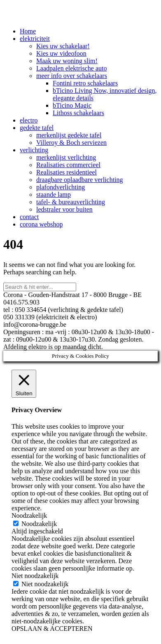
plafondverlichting (61, 187)
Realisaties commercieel (68, 165)
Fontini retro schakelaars (85, 83)
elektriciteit (35, 39)
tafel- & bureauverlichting (71, 202)
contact (29, 217)
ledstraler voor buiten (64, 209)
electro (29, 120)
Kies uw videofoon (61, 53)
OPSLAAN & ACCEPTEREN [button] (52, 629)
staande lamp (54, 195)
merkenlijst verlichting (66, 157)
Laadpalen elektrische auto (71, 68)
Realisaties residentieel (66, 172)
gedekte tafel (37, 128)
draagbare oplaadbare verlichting (80, 180)
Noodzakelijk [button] (29, 515)
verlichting (34, 150)
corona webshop (41, 224)
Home (28, 31)
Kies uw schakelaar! (63, 46)
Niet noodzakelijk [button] (35, 576)
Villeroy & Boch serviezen (71, 143)
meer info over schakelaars (72, 76)
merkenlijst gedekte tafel (69, 135)
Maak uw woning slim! (67, 61)
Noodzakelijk (39, 524)
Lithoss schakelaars (78, 113)
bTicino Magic (72, 105)
